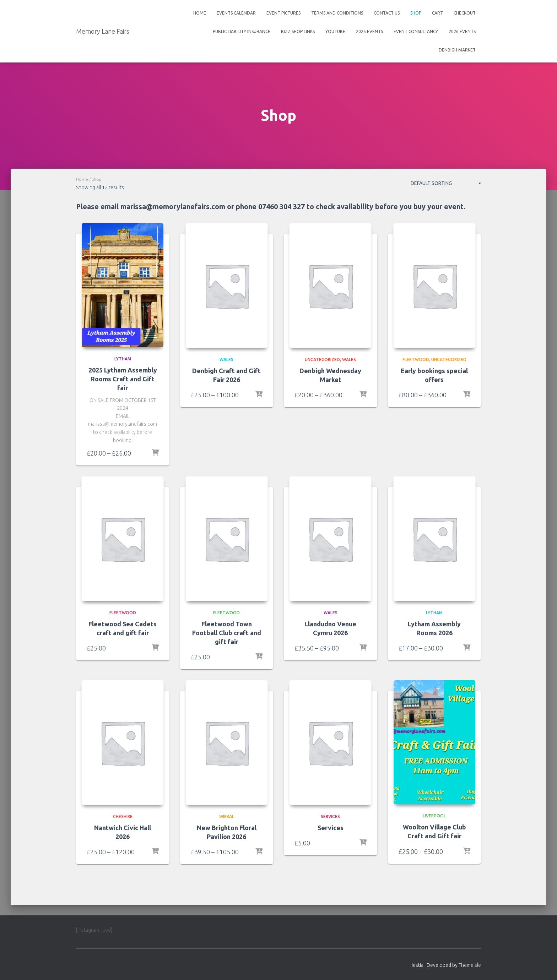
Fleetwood (416, 360)
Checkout (465, 13)
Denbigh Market (457, 50)
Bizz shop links (298, 31)
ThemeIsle (470, 965)
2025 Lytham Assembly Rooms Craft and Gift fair (123, 379)
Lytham (123, 359)
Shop (416, 13)
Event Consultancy (416, 31)
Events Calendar (236, 13)
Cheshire (123, 817)
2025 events (369, 31)
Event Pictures (283, 13)
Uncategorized (322, 360)
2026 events (462, 31)
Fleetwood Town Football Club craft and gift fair (227, 633)
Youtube (335, 31)
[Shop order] (446, 185)
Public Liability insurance (242, 31)
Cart (437, 13)
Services (331, 828)
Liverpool (434, 816)
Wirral (227, 817)
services (330, 817)
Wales (226, 360)
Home (200, 13)
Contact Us (387, 13)
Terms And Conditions (337, 13)
